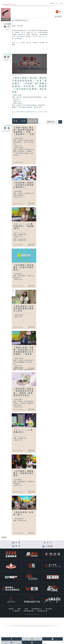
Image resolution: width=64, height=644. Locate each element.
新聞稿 (11, 609)
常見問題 (49, 609)
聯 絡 (18, 546)
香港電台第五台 (32, 112)
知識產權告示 (37, 609)
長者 (40, 112)
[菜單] (62, 3)
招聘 (19, 609)
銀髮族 (23, 112)
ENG (51, 3)
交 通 (18, 543)
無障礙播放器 (29, 611)
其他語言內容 (43, 611)
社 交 (49, 543)
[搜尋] (57, 3)
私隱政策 (17, 611)
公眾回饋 (49, 546)
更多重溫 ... (5, 537)
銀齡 (18, 112)
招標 (27, 609)
